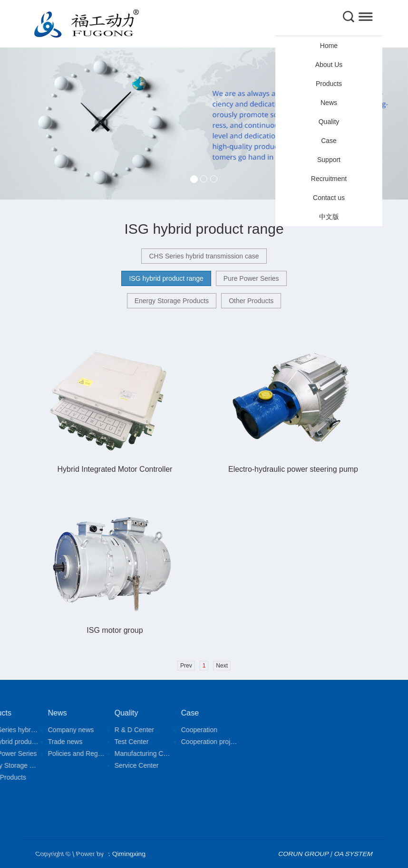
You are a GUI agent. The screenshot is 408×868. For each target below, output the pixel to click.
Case (329, 141)
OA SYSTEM (354, 854)
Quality (329, 122)
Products (329, 84)
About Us (329, 65)
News (329, 103)
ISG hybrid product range (166, 278)
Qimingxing (129, 854)
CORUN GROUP (304, 854)
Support (329, 160)
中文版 (329, 217)
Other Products (251, 301)
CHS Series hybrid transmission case (204, 256)
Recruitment (329, 179)
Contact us (329, 198)
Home (329, 46)
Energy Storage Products (172, 301)
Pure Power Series (251, 278)
